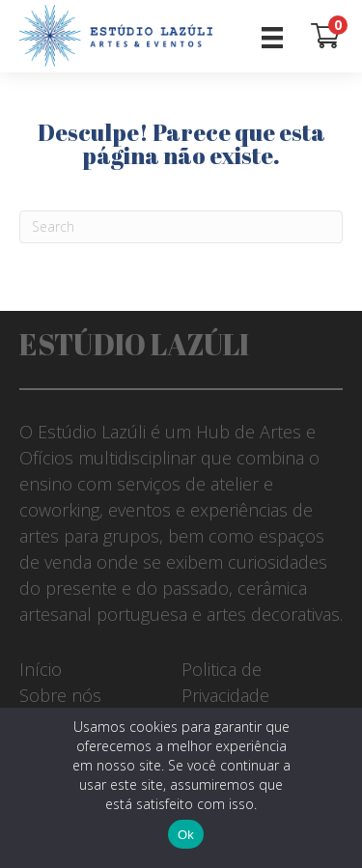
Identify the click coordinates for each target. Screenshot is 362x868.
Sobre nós (60, 695)
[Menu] (272, 36)
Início (41, 669)
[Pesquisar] (181, 227)
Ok (186, 835)
